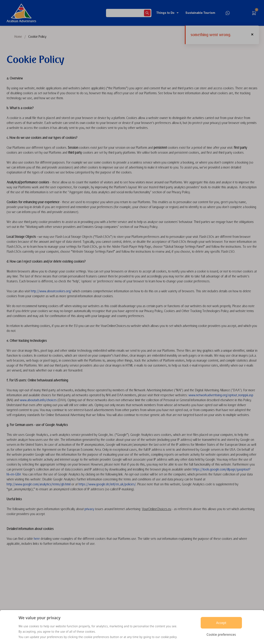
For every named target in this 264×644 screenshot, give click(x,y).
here (37, 539)
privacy (89, 509)
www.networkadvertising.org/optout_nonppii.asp (221, 395)
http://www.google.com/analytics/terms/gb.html (39, 484)
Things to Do (165, 13)
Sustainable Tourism (200, 13)
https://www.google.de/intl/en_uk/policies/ (107, 484)
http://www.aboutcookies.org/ (51, 291)
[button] (252, 35)
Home (18, 37)
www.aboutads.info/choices (38, 400)
